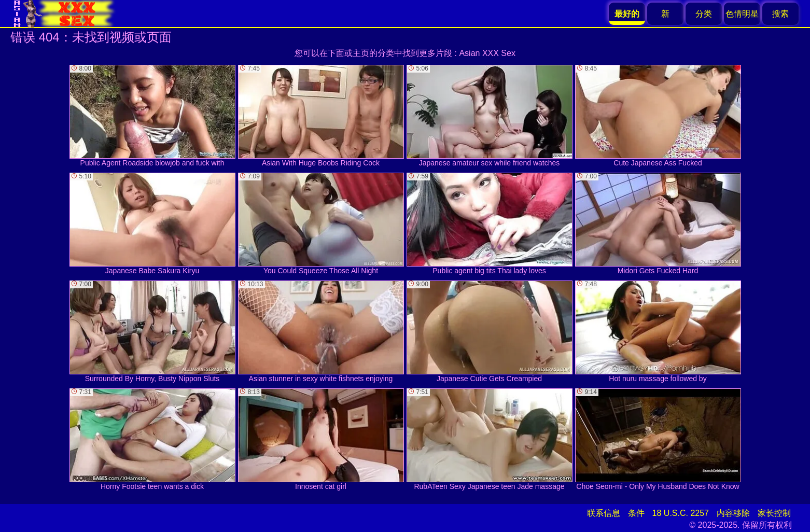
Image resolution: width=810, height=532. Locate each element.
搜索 (780, 14)
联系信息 (604, 513)
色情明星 (742, 14)
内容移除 (733, 513)
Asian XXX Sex (487, 53)
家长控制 (774, 513)
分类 (704, 14)
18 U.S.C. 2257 (681, 513)
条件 (636, 513)
